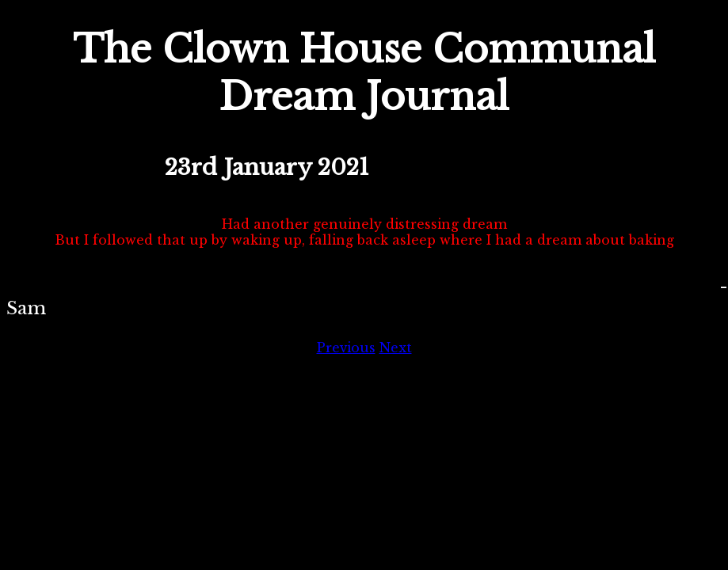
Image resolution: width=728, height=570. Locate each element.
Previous (346, 348)
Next (396, 348)
